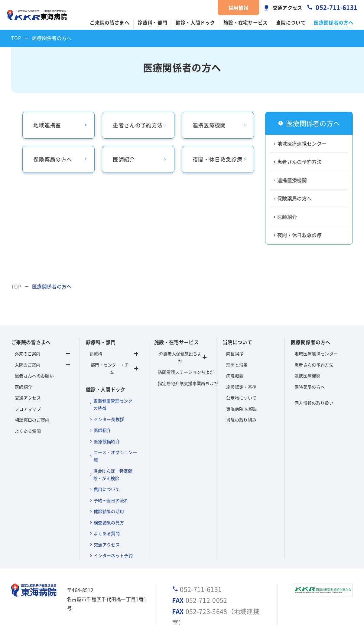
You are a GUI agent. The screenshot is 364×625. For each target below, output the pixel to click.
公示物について (241, 398)
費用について (107, 489)
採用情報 (238, 8)
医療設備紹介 (107, 441)
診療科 (114, 354)
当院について (291, 23)
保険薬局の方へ (294, 198)
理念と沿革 (237, 365)
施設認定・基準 (241, 387)
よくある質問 (28, 431)
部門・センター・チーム (114, 368)
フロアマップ (28, 409)
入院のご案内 (28, 365)
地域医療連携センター (302, 144)
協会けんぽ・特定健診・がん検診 (113, 474)
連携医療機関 (292, 180)
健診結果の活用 (109, 511)
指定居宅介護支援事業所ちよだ (182, 383)
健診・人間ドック (195, 23)
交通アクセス (288, 8)
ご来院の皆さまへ (110, 23)
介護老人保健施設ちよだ (180, 357)
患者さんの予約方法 (299, 162)
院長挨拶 (235, 354)
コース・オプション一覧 (115, 456)
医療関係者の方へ (334, 23)
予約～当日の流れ (111, 500)
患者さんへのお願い (34, 376)
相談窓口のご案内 (32, 420)
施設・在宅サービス (246, 23)
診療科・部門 (152, 23)
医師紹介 (287, 217)
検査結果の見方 (109, 522)
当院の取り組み (241, 420)
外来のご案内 (28, 354)
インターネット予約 (113, 555)
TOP (16, 38)
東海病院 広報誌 (242, 409)
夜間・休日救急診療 (299, 235)
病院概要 (235, 376)
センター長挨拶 (109, 419)
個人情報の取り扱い (314, 403)
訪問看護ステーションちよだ (182, 372)
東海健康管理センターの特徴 (115, 405)
